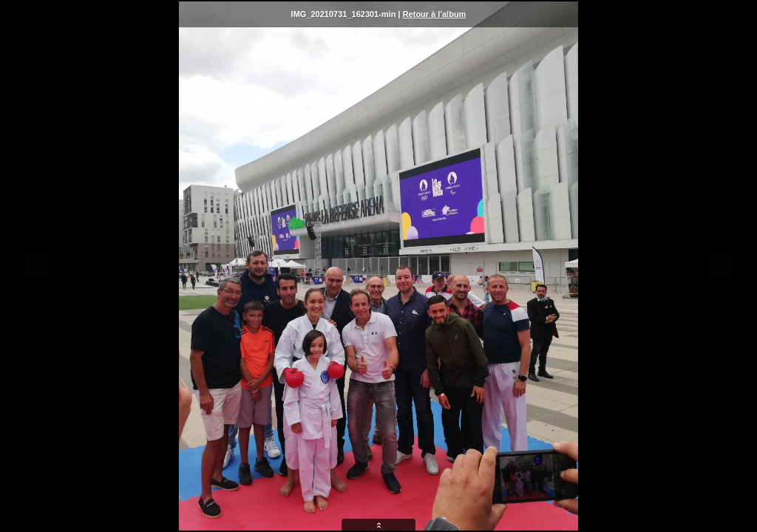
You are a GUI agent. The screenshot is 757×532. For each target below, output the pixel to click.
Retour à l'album (435, 14)
